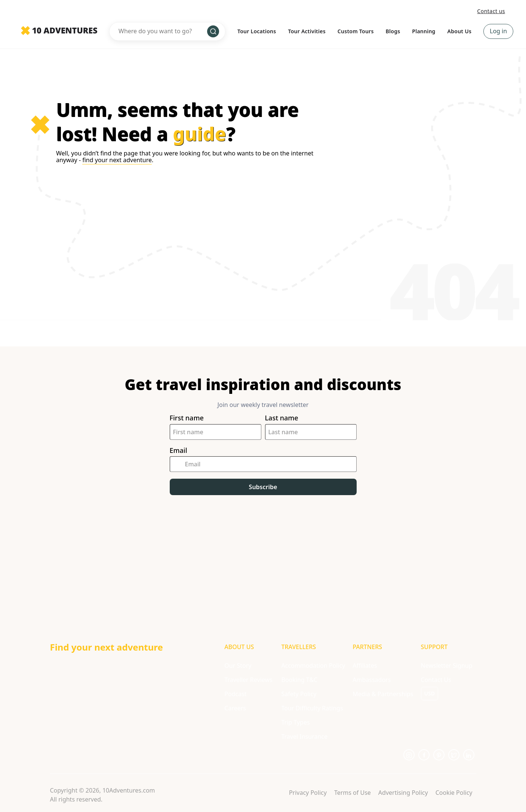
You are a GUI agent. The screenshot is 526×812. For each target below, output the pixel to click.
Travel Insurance (304, 737)
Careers (235, 708)
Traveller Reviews (248, 680)
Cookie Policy (454, 793)
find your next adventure (117, 160)
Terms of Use (353, 793)
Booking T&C (299, 680)
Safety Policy (299, 694)
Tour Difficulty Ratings (312, 708)
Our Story (238, 666)
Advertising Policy (403, 793)
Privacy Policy (308, 793)
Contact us (491, 11)
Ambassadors (372, 680)
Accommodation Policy (313, 666)
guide (199, 134)
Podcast (235, 694)
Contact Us (436, 680)
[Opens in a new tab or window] (409, 755)
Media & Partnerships (383, 694)
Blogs (393, 31)
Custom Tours (356, 31)
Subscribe (263, 487)
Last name (282, 418)
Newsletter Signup (447, 666)
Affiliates (365, 666)
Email (179, 450)
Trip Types (295, 722)
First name (187, 418)
